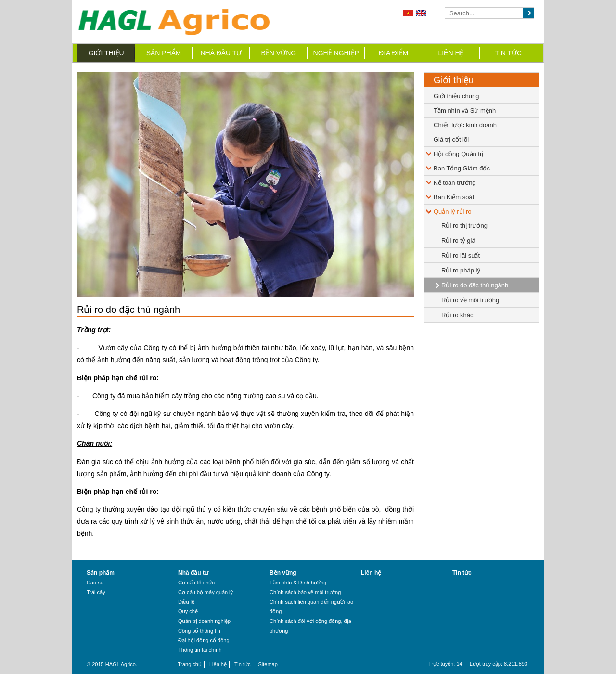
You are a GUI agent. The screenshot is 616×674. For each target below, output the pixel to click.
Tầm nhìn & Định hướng (298, 583)
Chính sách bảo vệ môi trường (305, 592)
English (421, 13)
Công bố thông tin (199, 631)
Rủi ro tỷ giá (458, 240)
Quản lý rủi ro (453, 212)
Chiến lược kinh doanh (465, 125)
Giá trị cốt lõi (451, 139)
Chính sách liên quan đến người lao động (311, 607)
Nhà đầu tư (221, 53)
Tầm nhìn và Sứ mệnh (465, 110)
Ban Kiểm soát (454, 197)
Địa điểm (393, 53)
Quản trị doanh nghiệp (204, 621)
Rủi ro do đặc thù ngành (475, 285)
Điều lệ (186, 602)
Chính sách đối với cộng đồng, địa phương (310, 626)
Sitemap (268, 664)
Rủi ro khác (457, 315)
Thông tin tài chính (200, 650)
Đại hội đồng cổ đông (204, 640)
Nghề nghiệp (336, 53)
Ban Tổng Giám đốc (462, 168)
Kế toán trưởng (455, 183)
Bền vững (278, 53)
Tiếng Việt (408, 13)
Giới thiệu (106, 53)
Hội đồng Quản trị (458, 154)
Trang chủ (190, 664)
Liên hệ (451, 53)
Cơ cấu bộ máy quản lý (205, 592)
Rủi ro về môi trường (470, 300)
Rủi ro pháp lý (461, 270)
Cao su (95, 583)
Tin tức (508, 53)
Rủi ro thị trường (464, 226)
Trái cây (96, 592)
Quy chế (188, 611)
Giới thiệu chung (456, 96)
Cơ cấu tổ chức (196, 583)
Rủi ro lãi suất (461, 255)
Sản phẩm (164, 53)
